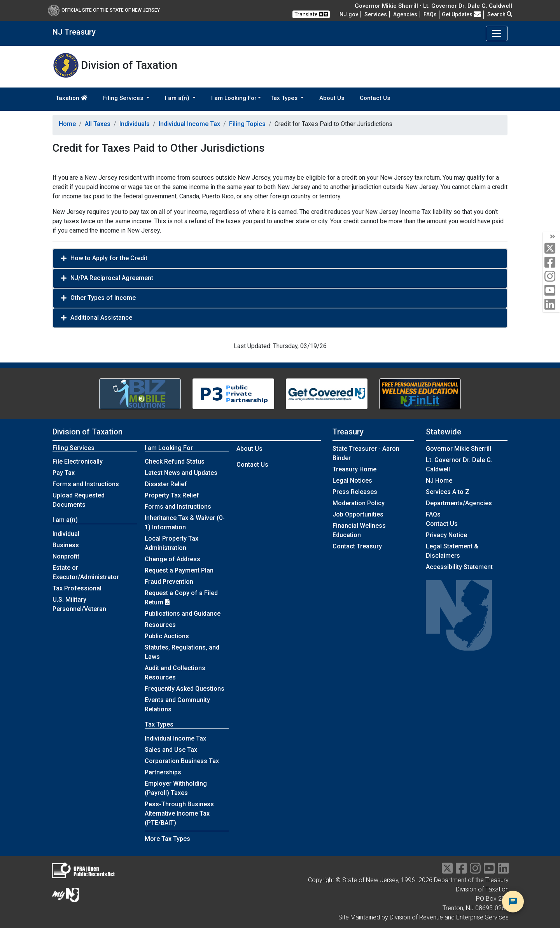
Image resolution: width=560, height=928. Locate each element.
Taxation (72, 98)
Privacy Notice (446, 535)
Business (66, 545)
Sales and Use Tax (171, 750)
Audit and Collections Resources (175, 673)
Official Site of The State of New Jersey (104, 10)
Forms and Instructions (86, 484)
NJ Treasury (74, 32)
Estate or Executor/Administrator (86, 572)
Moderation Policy (359, 503)
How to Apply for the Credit (109, 258)
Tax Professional (77, 588)
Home (67, 124)
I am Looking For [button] (234, 98)
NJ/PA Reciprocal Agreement (112, 278)
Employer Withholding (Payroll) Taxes (176, 788)
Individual (66, 534)
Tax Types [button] (285, 98)
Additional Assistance (101, 318)
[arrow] (552, 237)
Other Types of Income (103, 298)
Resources (160, 625)
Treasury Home (354, 469)
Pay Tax (64, 473)
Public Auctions (167, 636)
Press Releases (355, 492)
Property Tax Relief (172, 495)
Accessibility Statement (459, 567)
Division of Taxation (87, 432)
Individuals (135, 124)
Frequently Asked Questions (185, 689)
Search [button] (500, 14)
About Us (332, 98)
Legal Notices (352, 481)
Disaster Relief (166, 484)
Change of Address (172, 559)
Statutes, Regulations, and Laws (182, 652)
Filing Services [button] (124, 98)
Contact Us (375, 98)
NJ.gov (349, 14)
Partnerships (163, 772)
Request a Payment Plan (179, 570)
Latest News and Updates (181, 473)
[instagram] (552, 277)
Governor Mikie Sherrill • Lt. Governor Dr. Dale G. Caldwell (433, 6)
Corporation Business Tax (182, 761)
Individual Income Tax (189, 124)
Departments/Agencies (459, 503)
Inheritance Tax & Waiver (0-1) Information (185, 523)
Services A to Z (448, 492)
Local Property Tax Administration (171, 543)
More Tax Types (167, 839)
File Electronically (78, 461)
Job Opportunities (358, 514)
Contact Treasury (357, 546)
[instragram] (475, 871)
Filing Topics (247, 124)
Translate (311, 14)
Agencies (405, 14)
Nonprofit (66, 556)
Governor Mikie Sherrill (458, 449)
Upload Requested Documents (79, 500)
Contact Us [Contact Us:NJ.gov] (442, 524)
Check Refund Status (175, 461)
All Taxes (98, 124)
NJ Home (439, 481)
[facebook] (552, 263)
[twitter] (552, 249)
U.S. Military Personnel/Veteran (79, 604)
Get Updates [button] (461, 14)
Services (376, 14)
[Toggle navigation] (497, 33)
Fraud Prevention (169, 582)
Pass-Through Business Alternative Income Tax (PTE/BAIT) (179, 813)
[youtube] (552, 291)
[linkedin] (552, 305)
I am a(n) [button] (178, 98)
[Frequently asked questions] (430, 14)
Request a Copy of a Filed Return (181, 598)
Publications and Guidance (183, 614)
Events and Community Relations (177, 705)
